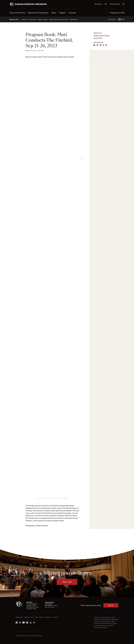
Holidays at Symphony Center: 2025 (59, 19)
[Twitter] (31, 622)
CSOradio (112, 19)
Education (45, 19)
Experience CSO (14, 19)
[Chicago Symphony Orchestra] (29, 4)
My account (98, 4)
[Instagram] (20, 622)
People (40, 19)
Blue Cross (48, 617)
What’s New (25, 19)
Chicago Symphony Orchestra (102, 35)
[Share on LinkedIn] (101, 45)
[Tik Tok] (34, 622)
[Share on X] (98, 45)
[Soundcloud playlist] (49, 102)
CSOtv (121, 19)
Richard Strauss (73, 19)
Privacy (42, 617)
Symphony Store (115, 4)
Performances (33, 19)
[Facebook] (17, 622)
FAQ (32, 617)
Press (36, 617)
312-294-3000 (49, 604)
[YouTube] (24, 622)
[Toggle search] (124, 4)
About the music (99, 38)
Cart (106, 4)
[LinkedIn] (27, 622)
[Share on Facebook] (95, 45)
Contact (55, 617)
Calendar (27, 617)
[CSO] (19, 606)
